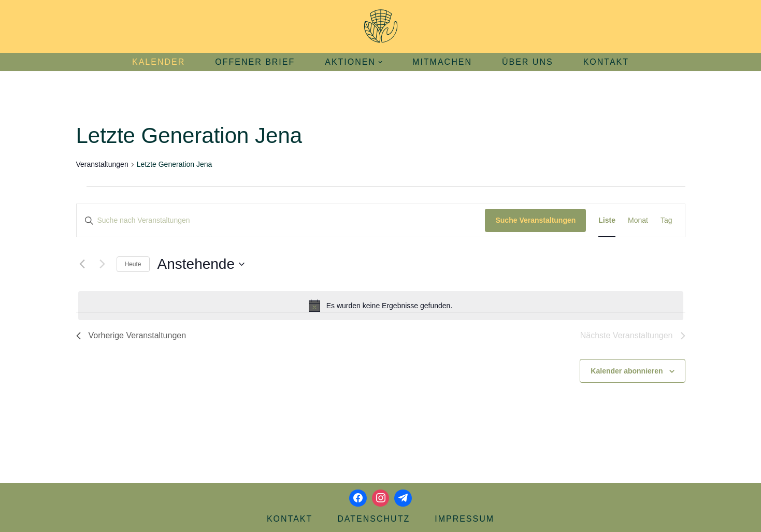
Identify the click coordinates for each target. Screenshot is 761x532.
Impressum (464, 519)
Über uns (528, 62)
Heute (133, 264)
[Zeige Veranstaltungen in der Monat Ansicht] (638, 220)
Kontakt (606, 62)
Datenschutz (374, 519)
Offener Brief (255, 62)
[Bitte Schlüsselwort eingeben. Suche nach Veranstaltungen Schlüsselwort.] (281, 220)
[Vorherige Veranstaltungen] (82, 264)
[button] (380, 62)
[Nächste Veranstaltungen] (103, 264)
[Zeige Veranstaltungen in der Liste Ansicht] (607, 220)
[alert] (381, 306)
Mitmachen (442, 62)
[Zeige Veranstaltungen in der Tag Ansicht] (666, 220)
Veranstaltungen (102, 164)
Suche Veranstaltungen (535, 220)
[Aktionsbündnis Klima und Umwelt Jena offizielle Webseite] (381, 26)
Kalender (159, 62)
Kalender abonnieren (627, 371)
